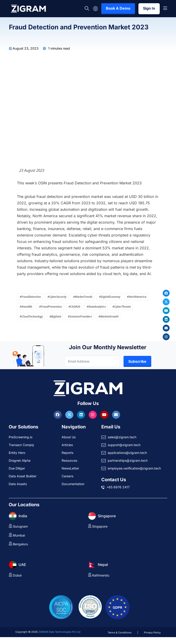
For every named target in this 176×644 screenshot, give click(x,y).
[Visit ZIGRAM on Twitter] (70, 415)
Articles (67, 445)
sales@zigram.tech (122, 437)
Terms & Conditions (120, 633)
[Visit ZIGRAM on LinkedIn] (82, 415)
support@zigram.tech (124, 445)
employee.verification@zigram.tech (134, 468)
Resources (69, 460)
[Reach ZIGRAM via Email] (116, 415)
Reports (67, 453)
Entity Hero (17, 453)
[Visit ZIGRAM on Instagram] (93, 415)
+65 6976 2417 (118, 487)
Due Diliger (17, 468)
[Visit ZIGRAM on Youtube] (105, 415)
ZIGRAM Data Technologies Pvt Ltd (59, 632)
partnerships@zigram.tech (128, 460)
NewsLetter (70, 468)
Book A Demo (118, 8)
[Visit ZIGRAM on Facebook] (58, 415)
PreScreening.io (21, 437)
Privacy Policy (152, 633)
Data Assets (18, 484)
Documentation (73, 484)
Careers (67, 476)
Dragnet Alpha (20, 460)
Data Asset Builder (23, 476)
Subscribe (137, 361)
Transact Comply (21, 445)
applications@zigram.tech (127, 453)
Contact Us (114, 480)
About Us (69, 437)
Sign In (149, 8)
